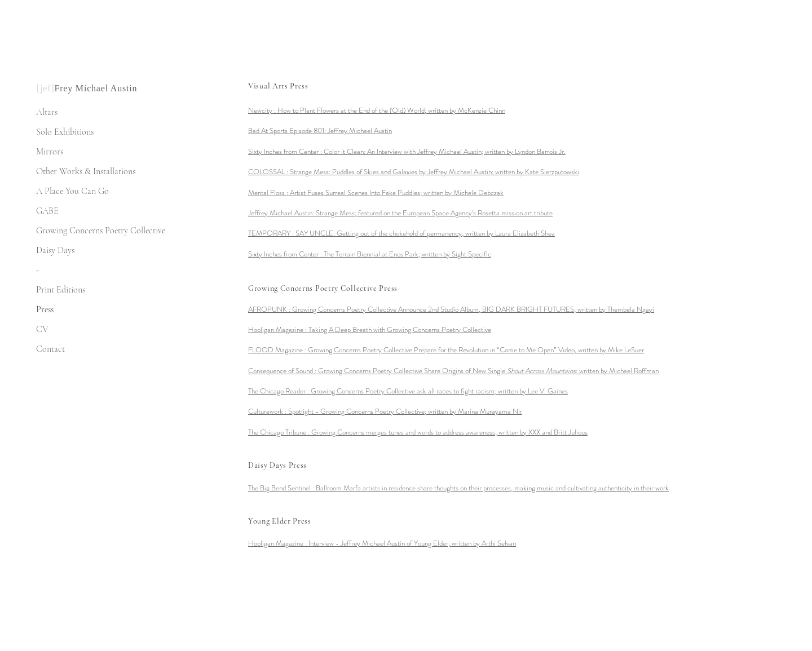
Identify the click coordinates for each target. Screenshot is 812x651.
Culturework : (268, 411)
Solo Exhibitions (65, 132)
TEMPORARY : (272, 233)
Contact (50, 349)
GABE (47, 211)
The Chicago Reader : (279, 391)
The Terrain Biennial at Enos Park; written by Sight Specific (407, 254)
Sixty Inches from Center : (286, 151)
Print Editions (61, 290)
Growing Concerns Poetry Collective (101, 231)
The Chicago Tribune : (280, 432)
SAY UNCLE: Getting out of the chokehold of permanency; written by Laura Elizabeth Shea (425, 233)
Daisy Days (55, 250)
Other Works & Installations (86, 171)
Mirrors (50, 152)
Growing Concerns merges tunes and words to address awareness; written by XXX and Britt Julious (449, 432)
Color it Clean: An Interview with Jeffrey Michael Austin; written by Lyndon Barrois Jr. (445, 151)
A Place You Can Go (72, 191)
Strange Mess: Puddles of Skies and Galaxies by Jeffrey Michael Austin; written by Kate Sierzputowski (434, 172)
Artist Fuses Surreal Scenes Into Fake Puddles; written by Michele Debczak (397, 192)
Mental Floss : (269, 192)
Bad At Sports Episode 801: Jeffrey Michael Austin (320, 130)
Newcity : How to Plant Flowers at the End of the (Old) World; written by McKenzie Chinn (377, 110)
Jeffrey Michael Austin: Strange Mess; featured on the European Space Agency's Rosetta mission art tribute (400, 213)
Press (45, 309)
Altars (47, 112)
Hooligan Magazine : (278, 543)
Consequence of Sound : (283, 371)
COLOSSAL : (269, 172)
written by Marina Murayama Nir (405, 411)
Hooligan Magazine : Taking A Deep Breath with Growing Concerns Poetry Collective (370, 329)
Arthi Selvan (412, 543)
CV (42, 329)
